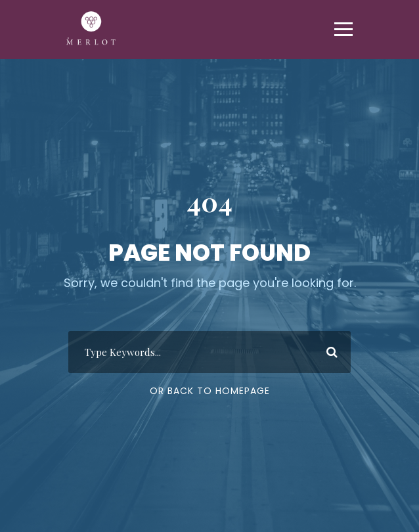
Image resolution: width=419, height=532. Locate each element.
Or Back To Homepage (210, 391)
